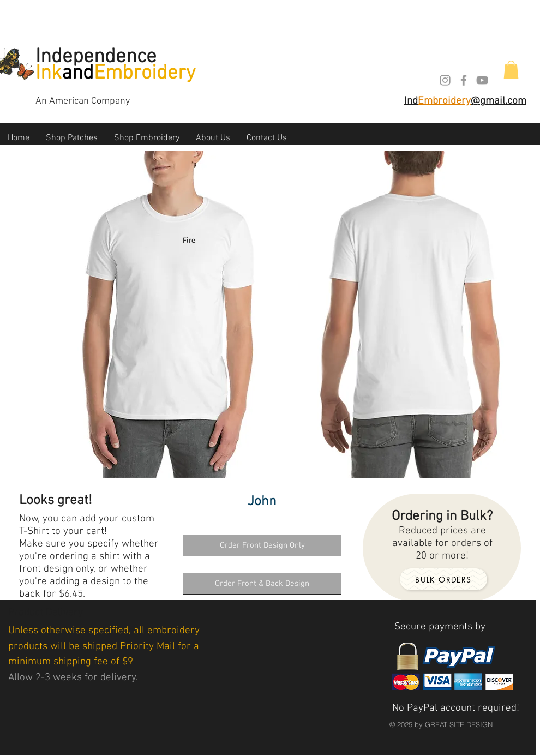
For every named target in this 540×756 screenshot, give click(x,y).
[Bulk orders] (443, 579)
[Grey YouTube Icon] (482, 80)
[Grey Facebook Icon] (464, 80)
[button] (511, 70)
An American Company (83, 101)
